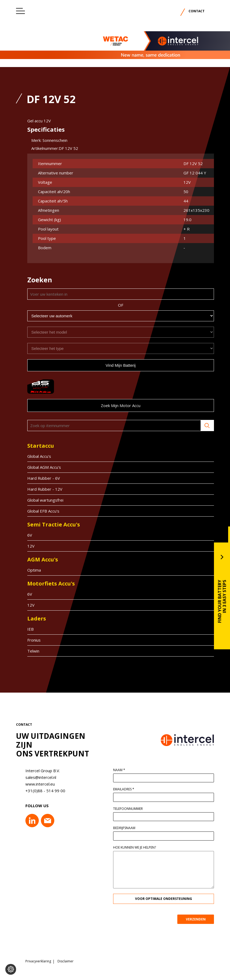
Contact (197, 11)
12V (27, 546)
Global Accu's (36, 456)
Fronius (30, 640)
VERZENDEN (199, 919)
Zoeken (204, 425)
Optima (31, 570)
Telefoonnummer (131, 809)
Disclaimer (66, 959)
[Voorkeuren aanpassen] (11, 969)
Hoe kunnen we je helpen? (138, 848)
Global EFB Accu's (40, 511)
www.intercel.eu (37, 784)
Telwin (30, 651)
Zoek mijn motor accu (117, 405)
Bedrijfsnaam (127, 828)
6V (26, 535)
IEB (27, 629)
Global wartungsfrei (42, 500)
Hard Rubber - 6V (40, 478)
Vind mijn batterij (117, 365)
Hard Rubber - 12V (41, 489)
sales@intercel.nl (37, 777)
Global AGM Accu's (41, 467)
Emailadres (127, 789)
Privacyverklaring (38, 959)
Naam (122, 770)
